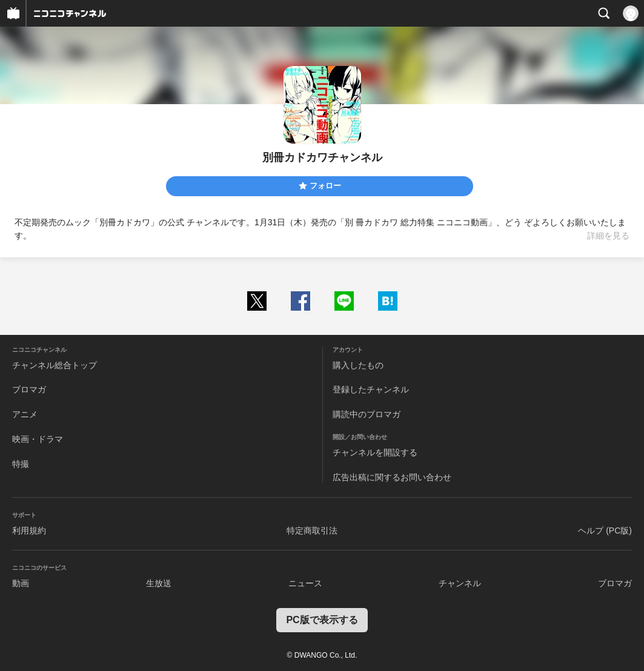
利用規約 (29, 531)
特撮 (21, 464)
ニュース (305, 583)
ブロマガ (29, 389)
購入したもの (358, 365)
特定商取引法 (312, 531)
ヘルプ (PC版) (605, 531)
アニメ (25, 414)
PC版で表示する (322, 620)
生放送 (159, 583)
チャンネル (460, 583)
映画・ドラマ (38, 439)
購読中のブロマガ (367, 414)
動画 (21, 583)
